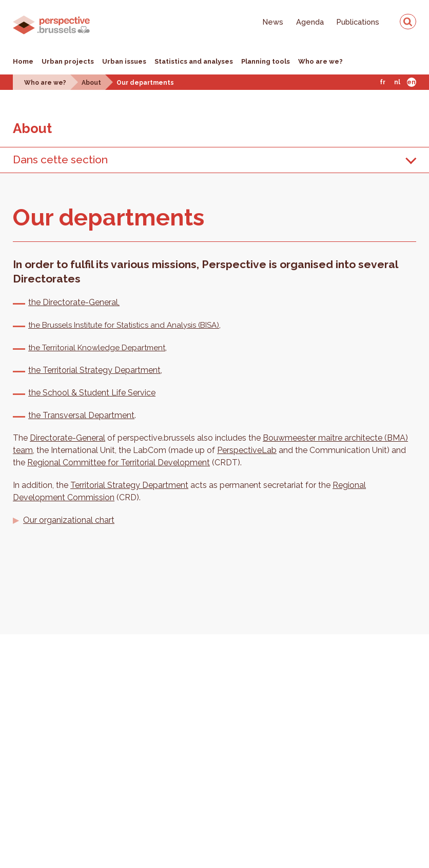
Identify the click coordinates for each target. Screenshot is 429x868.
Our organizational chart (69, 520)
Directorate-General (67, 438)
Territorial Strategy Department (129, 485)
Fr (383, 82)
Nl (397, 82)
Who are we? (320, 61)
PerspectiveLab (247, 450)
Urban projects (68, 61)
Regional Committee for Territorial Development (119, 463)
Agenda (310, 22)
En (411, 82)
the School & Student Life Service (92, 393)
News (273, 22)
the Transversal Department (81, 415)
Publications (358, 22)
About (91, 83)
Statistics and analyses (194, 61)
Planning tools (266, 61)
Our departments (145, 83)
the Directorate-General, (74, 302)
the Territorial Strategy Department (94, 370)
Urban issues (124, 61)
